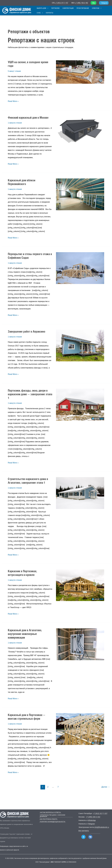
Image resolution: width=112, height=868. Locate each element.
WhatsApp (92, 820)
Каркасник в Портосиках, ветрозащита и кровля (22, 574)
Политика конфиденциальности (52, 820)
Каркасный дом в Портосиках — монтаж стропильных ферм (27, 718)
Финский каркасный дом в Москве (28, 119)
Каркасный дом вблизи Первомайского (22, 183)
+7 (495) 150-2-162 (81, 3)
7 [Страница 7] (58, 788)
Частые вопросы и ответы (50, 812)
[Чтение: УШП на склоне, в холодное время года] (80, 73)
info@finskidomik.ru (102, 827)
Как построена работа (48, 818)
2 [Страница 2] (48, 788)
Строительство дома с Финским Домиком (56, 815)
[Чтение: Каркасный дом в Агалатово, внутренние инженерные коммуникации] (80, 645)
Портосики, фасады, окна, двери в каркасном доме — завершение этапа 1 (30, 395)
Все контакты (84, 831)
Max (94, 3)
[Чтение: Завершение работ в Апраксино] (80, 347)
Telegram (104, 3)
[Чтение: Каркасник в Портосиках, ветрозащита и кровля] (80, 586)
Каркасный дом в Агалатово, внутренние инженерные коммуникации (25, 635)
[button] (47, 8)
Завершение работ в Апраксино (27, 333)
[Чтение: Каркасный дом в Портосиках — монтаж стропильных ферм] (80, 730)
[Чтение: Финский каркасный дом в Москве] (80, 131)
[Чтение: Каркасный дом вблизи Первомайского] (80, 195)
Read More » (13, 102)
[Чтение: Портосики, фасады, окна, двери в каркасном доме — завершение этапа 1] (80, 406)
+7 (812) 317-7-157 (62, 3)
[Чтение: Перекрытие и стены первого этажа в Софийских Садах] (80, 269)
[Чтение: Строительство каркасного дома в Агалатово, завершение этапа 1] (80, 494)
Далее (106, 788)
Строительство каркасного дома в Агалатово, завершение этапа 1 (28, 482)
